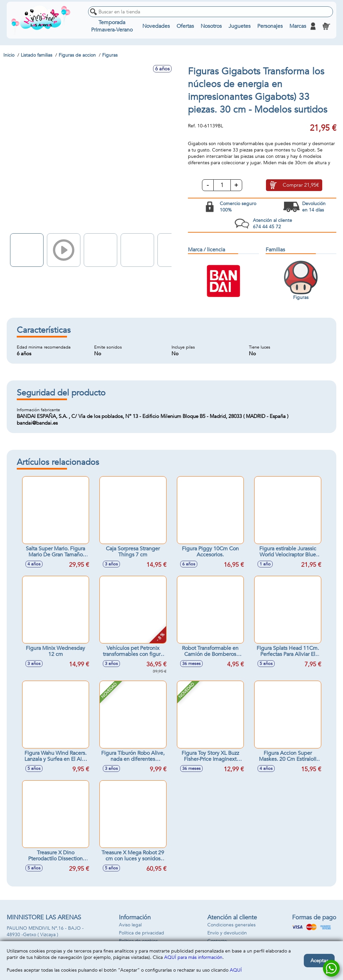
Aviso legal (130, 925)
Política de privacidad (142, 933)
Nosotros (211, 26)
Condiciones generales (231, 925)
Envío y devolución (227, 933)
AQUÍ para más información (193, 957)
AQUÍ (236, 970)
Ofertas (185, 26)
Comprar (301, 185)
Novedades (156, 26)
